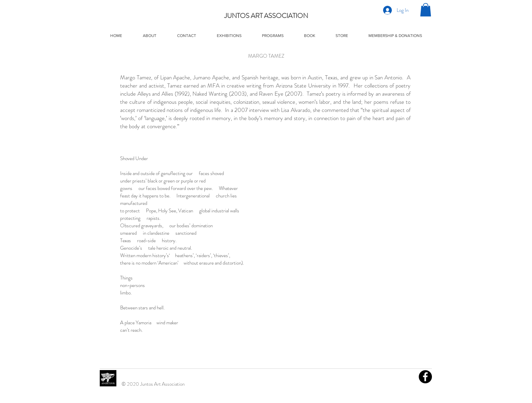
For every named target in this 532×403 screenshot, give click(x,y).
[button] (426, 10)
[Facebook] (425, 377)
